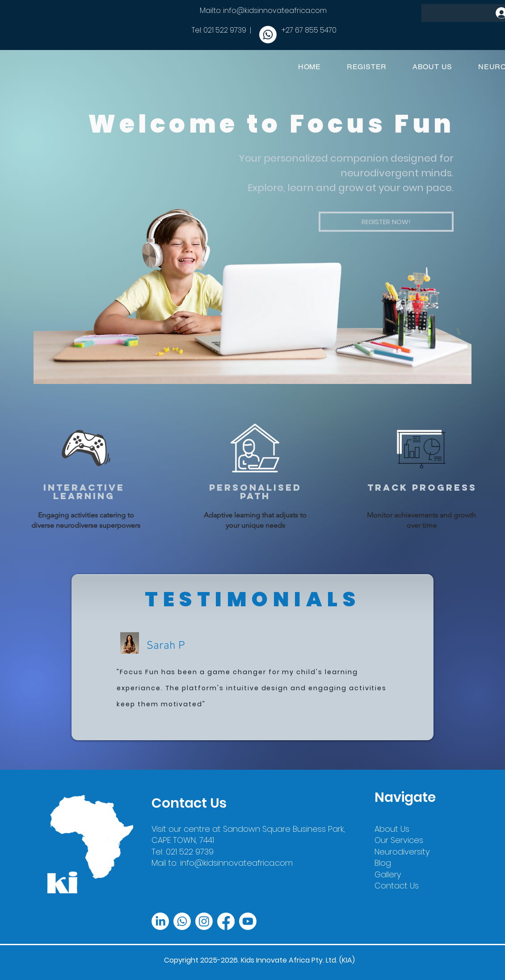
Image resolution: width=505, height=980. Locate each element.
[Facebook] (226, 921)
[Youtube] (248, 921)
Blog (383, 863)
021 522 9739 (225, 30)
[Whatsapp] (268, 35)
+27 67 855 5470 (309, 30)
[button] (386, 222)
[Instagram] (204, 921)
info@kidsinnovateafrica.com (275, 10)
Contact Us (397, 886)
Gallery (388, 874)
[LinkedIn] (160, 921)
